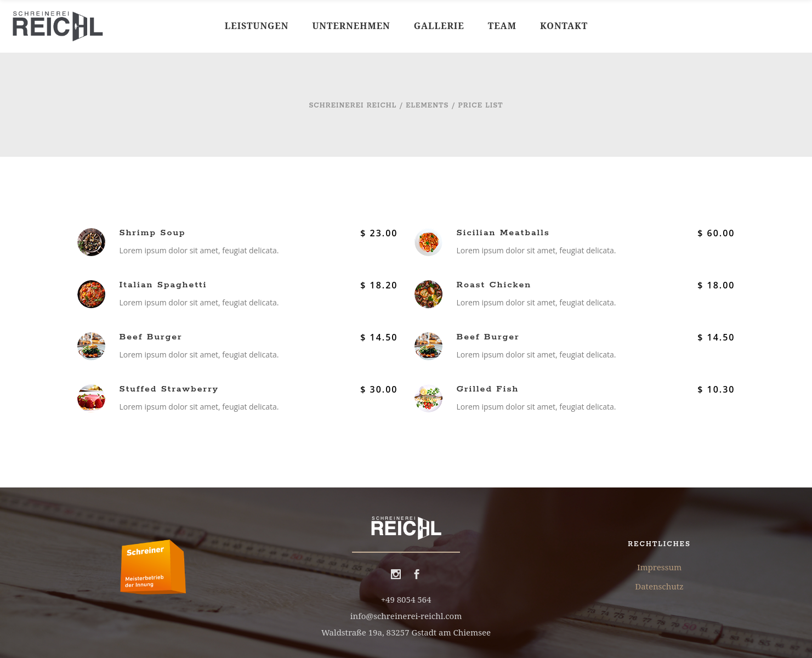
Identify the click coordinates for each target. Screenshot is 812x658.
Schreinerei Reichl (353, 106)
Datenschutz (659, 586)
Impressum (659, 567)
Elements (427, 106)
